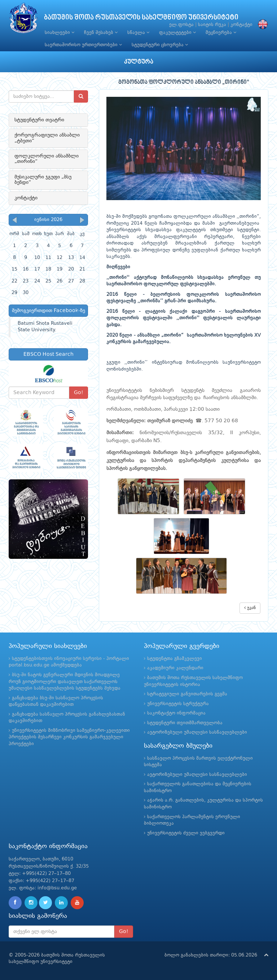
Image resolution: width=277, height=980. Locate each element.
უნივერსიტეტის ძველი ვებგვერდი (186, 833)
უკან (250, 608)
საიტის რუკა (212, 25)
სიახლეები (60, 33)
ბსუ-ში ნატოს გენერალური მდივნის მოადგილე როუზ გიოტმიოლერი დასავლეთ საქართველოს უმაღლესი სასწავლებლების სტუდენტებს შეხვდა (65, 682)
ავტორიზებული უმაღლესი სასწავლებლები (197, 732)
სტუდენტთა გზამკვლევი (175, 659)
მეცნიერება (221, 33)
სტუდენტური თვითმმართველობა (185, 723)
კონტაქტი (241, 25)
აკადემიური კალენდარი (175, 668)
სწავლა (138, 33)
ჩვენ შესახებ (101, 33)
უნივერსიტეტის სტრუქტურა (178, 704)
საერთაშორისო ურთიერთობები (83, 45)
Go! (79, 393)
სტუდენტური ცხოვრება (160, 45)
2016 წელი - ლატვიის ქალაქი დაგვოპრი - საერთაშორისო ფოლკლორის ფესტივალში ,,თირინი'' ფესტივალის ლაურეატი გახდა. (184, 318)
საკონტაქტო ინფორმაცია (176, 713)
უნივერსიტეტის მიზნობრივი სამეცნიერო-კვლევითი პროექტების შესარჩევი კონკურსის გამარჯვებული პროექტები (69, 737)
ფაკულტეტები (177, 33)
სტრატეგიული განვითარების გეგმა (187, 694)
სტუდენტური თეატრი (39, 120)
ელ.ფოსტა (181, 25)
